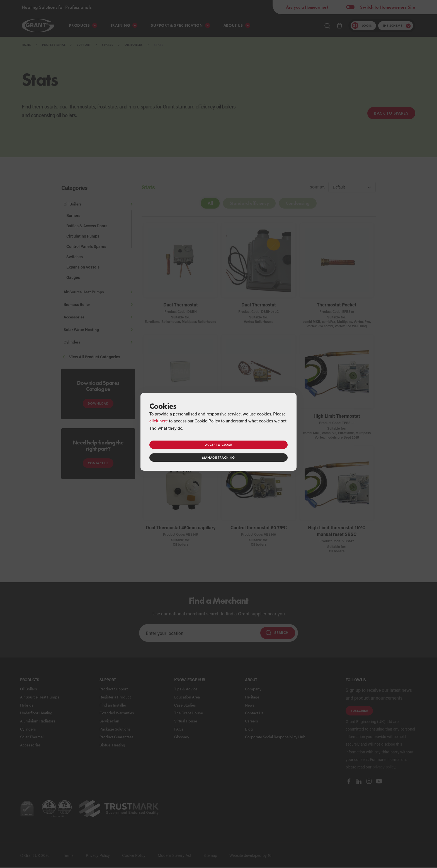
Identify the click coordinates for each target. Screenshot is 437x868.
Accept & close (219, 445)
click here (159, 421)
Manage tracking (219, 457)
